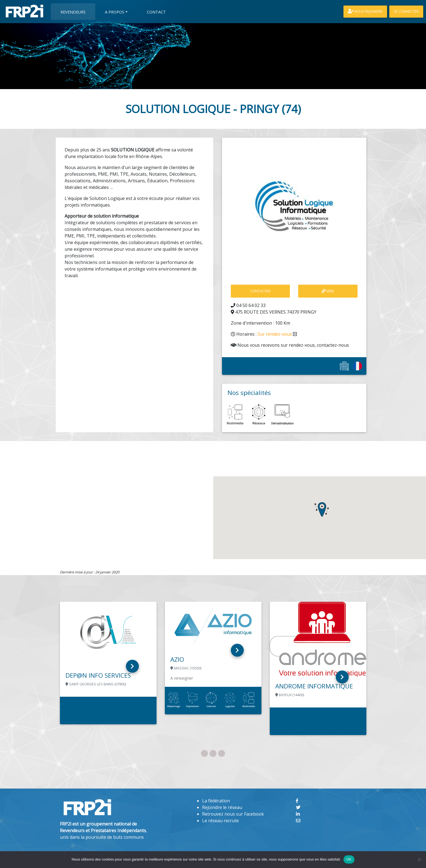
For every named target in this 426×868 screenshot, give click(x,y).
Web (328, 291)
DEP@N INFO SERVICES (98, 675)
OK (349, 859)
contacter (260, 291)
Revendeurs (73, 12)
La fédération (216, 801)
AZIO (177, 659)
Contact (156, 12)
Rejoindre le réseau (222, 807)
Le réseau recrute (220, 821)
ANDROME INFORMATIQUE (314, 686)
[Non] (419, 859)
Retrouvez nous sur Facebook (233, 814)
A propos (115, 12)
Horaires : (264, 334)
